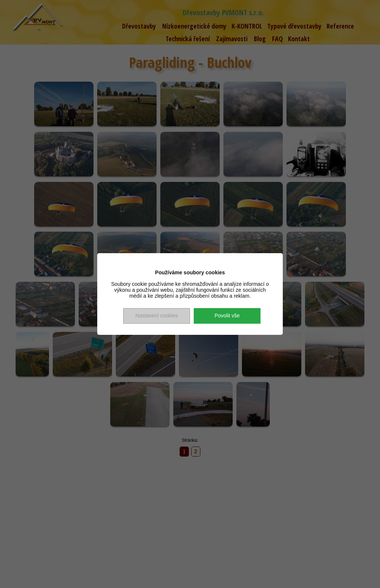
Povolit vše (227, 316)
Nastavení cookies (157, 316)
